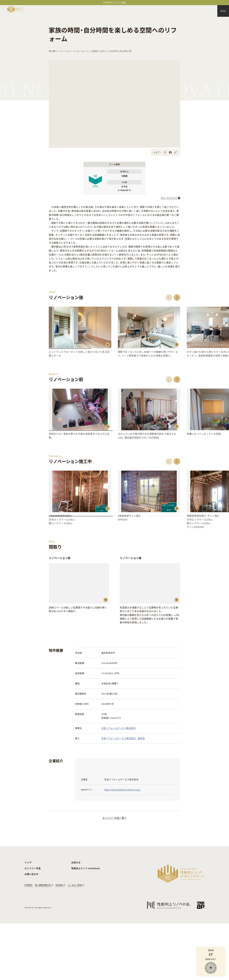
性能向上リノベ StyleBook (86, 925)
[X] (165, 152)
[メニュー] (223, 11)
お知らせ (76, 919)
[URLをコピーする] (176, 152)
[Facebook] (170, 152)
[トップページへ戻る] (16, 9)
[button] (169, 298)
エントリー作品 (33, 925)
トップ (28, 919)
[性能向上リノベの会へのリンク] (169, 962)
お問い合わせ (31, 930)
